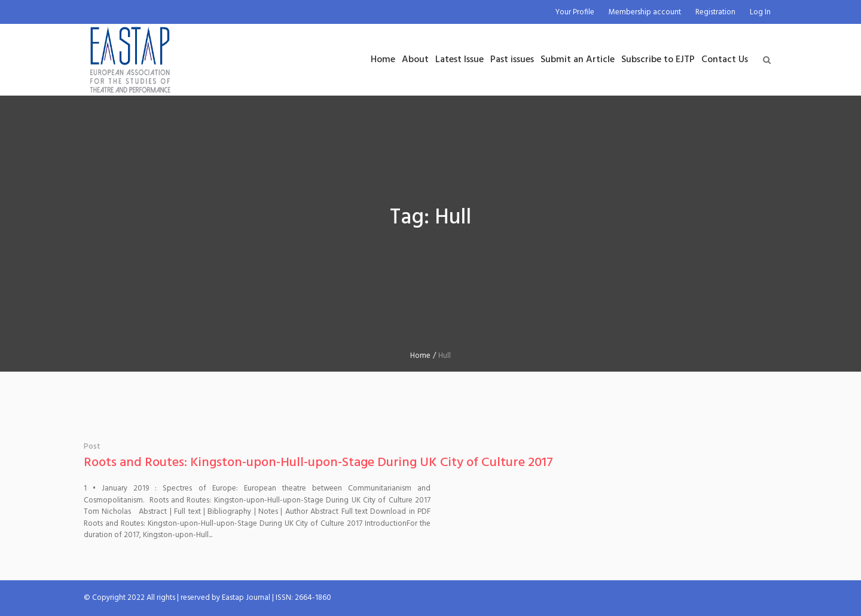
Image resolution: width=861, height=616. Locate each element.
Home (420, 356)
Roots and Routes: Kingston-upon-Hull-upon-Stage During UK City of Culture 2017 (318, 463)
